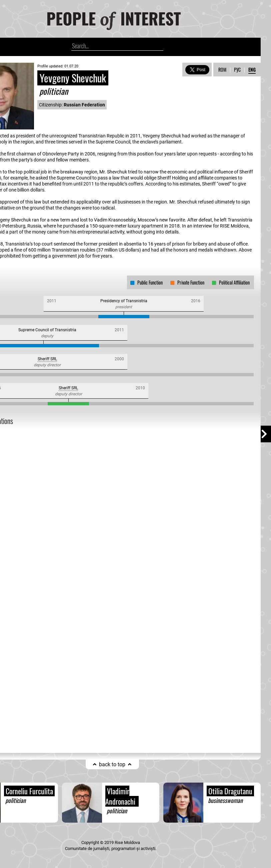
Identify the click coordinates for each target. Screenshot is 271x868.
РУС (237, 70)
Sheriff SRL (47, 359)
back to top (112, 764)
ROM (222, 70)
